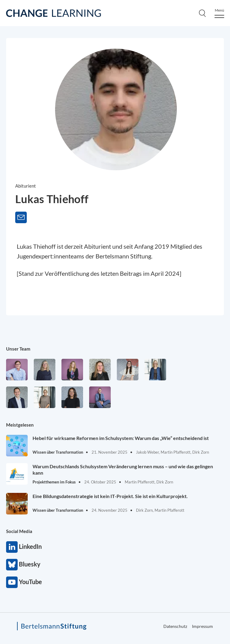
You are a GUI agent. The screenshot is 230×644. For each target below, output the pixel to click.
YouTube (12, 582)
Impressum (202, 626)
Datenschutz (175, 626)
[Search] (202, 13)
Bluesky (12, 565)
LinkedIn (12, 547)
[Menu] (219, 13)
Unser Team (18, 349)
